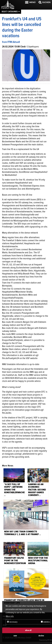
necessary (12, 622)
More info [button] (10, 616)
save (15, 636)
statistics (45, 622)
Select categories (10, 12)
